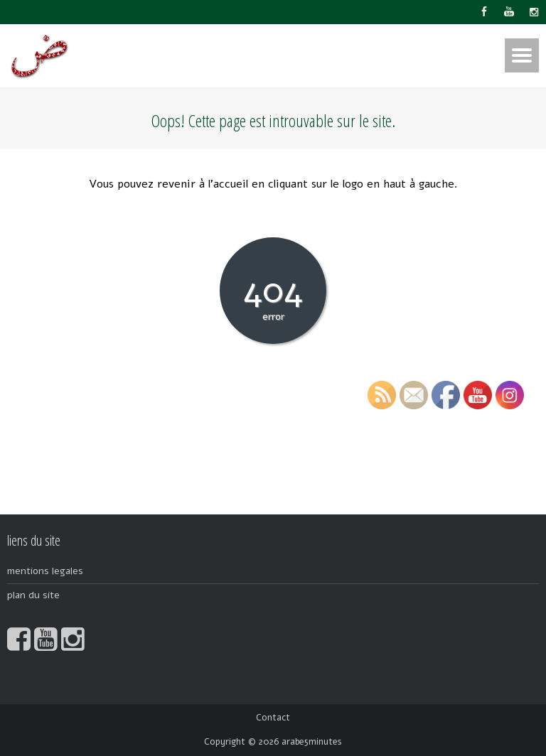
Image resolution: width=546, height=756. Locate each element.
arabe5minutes (312, 742)
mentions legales (45, 571)
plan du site (33, 595)
